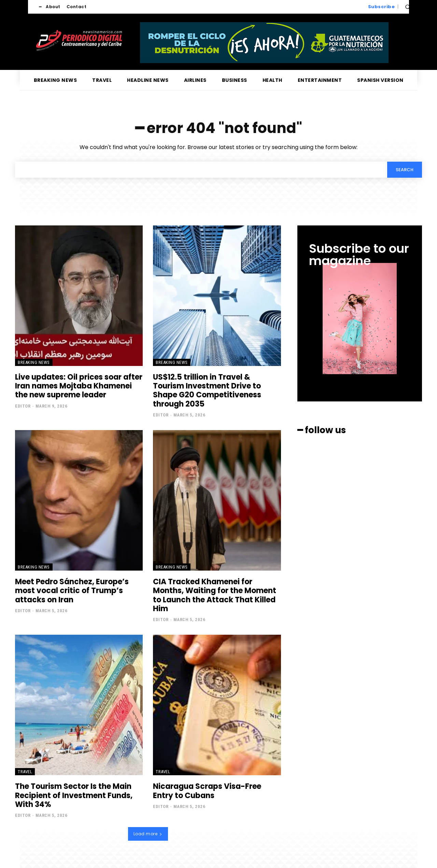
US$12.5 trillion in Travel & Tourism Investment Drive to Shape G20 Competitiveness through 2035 (207, 391)
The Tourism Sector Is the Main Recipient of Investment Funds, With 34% (74, 795)
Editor (23, 406)
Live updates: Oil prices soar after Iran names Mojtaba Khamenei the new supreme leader (79, 386)
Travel (25, 772)
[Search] (405, 170)
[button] (408, 7)
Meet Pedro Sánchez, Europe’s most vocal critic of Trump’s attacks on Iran (72, 591)
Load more (148, 834)
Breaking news (34, 362)
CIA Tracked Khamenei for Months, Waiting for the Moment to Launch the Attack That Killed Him (215, 595)
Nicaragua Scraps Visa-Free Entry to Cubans (207, 791)
